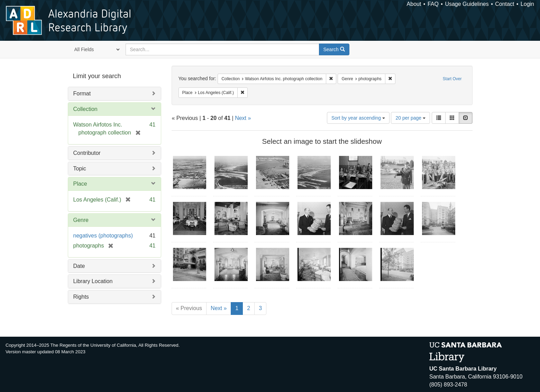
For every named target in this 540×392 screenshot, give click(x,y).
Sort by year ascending (358, 118)
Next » (243, 118)
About (414, 4)
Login (527, 4)
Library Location (93, 281)
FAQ (433, 4)
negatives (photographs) (103, 236)
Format (82, 94)
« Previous (189, 308)
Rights (81, 297)
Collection (85, 109)
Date (79, 266)
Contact (505, 4)
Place (80, 184)
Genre (81, 220)
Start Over (452, 79)
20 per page (410, 118)
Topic (80, 169)
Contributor (87, 153)
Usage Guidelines (467, 4)
